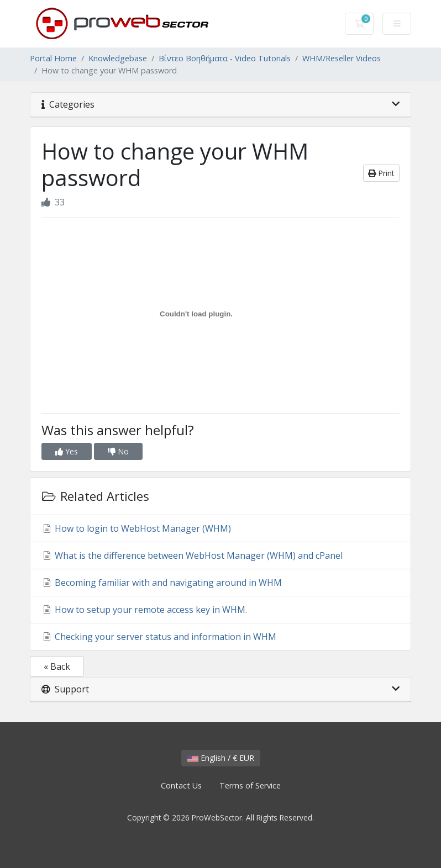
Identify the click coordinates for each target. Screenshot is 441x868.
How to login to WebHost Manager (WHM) (136, 528)
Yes (67, 451)
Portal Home (53, 58)
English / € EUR (221, 758)
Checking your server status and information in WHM (159, 637)
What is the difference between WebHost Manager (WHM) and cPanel (192, 555)
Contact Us (181, 785)
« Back (57, 666)
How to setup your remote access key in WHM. (144, 610)
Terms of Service (250, 785)
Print (381, 173)
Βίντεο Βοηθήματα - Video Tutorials (225, 58)
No (118, 451)
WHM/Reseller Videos (342, 58)
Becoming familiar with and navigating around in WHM (162, 583)
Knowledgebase (118, 58)
